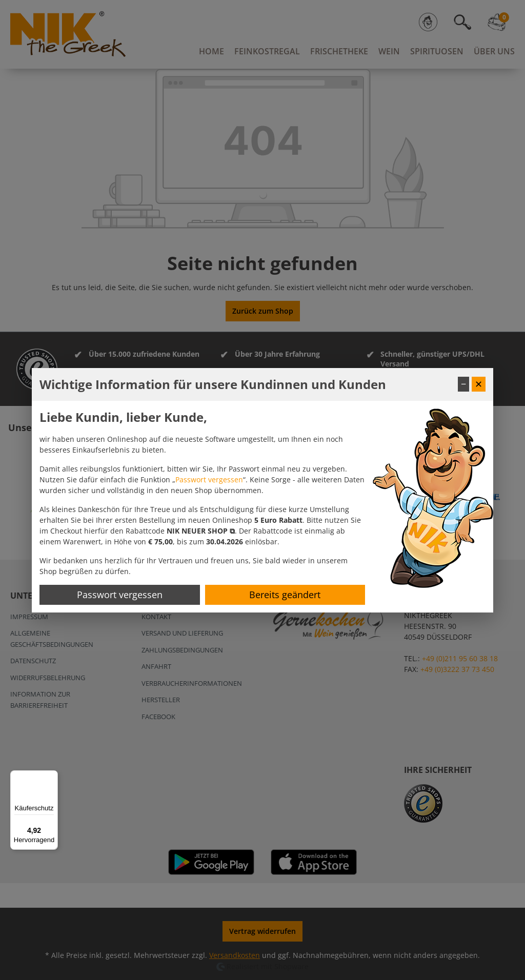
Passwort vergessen (209, 479)
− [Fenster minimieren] (463, 384)
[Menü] (52, 777)
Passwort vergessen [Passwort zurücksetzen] (120, 595)
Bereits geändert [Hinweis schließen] (285, 595)
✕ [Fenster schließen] (479, 384)
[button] (201, 531)
